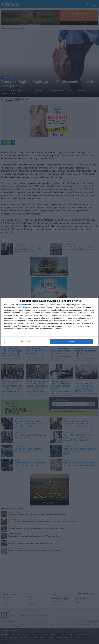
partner (22, 305)
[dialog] (49, 322)
